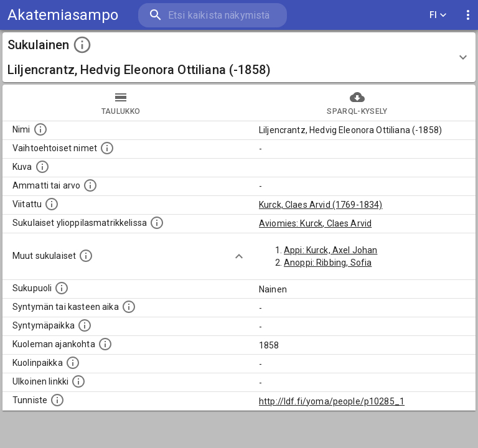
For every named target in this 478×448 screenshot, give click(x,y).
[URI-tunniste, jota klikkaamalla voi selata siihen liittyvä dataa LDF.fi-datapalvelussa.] (57, 400)
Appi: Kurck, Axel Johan (330, 250)
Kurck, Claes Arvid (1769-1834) (321, 205)
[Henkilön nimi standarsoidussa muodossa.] (40, 129)
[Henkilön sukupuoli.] (62, 288)
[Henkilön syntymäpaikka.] (85, 325)
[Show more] (239, 256)
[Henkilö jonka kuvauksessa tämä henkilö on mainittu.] (52, 204)
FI (438, 15)
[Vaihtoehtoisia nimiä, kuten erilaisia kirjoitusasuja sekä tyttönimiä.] (107, 148)
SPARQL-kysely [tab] (357, 103)
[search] (213, 15)
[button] (239, 57)
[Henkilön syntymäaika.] (129, 307)
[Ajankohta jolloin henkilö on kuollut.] (105, 344)
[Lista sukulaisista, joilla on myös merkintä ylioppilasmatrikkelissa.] (157, 223)
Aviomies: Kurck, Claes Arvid (315, 223)
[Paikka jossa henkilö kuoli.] (73, 363)
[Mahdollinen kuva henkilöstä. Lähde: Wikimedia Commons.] (42, 167)
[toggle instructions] (82, 45)
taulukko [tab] (121, 103)
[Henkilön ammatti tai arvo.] (90, 185)
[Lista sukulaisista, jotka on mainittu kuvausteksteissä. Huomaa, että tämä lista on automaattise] (86, 256)
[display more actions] (468, 15)
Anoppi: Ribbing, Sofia (328, 263)
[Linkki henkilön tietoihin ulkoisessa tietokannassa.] (78, 381)
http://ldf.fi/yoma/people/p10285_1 (332, 401)
